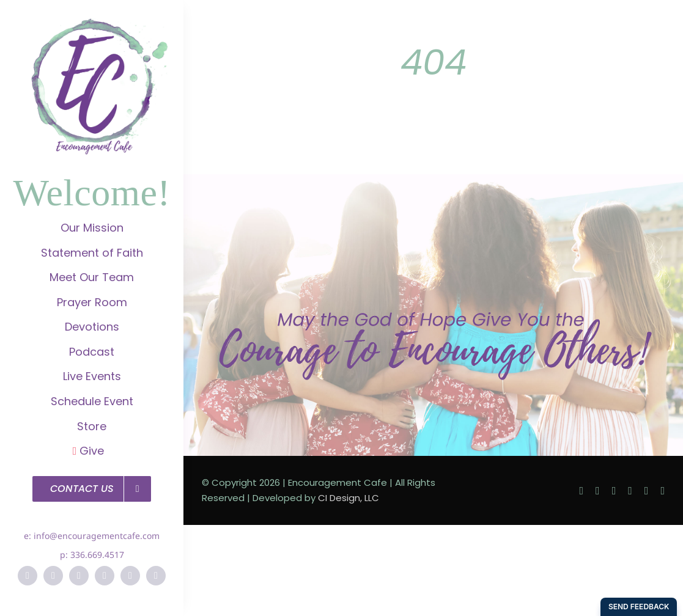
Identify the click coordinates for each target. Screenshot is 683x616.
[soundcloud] (156, 576)
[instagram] (79, 576)
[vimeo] (130, 576)
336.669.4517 (97, 555)
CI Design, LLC (349, 498)
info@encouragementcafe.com (97, 536)
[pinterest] (105, 576)
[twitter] (53, 576)
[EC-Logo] (92, 25)
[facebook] (28, 576)
